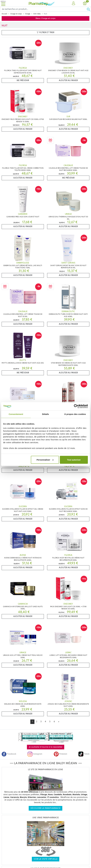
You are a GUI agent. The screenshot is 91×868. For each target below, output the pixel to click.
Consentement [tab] (16, 414)
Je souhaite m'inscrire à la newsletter (46, 747)
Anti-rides (37, 14)
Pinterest (60, 754)
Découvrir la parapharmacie (45, 808)
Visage (28, 14)
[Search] (43, 9)
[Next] (59, 722)
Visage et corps (16, 14)
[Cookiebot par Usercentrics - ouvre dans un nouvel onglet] (76, 406)
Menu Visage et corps (45, 18)
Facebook (9, 754)
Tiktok (84, 754)
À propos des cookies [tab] (75, 414)
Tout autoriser (74, 460)
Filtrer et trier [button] (45, 32)
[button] (73, 3)
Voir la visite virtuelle (46, 859)
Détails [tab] (45, 414)
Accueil (4, 14)
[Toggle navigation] (3, 3)
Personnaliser (45, 460)
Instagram (35, 754)
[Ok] (89, 9)
